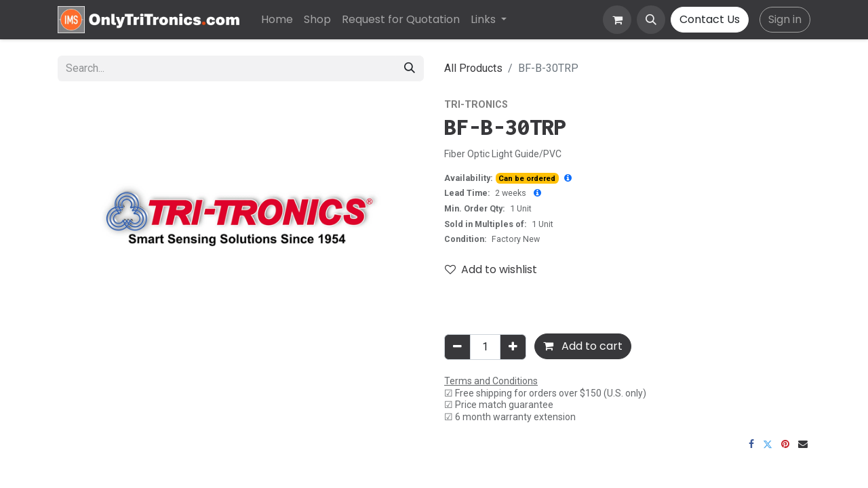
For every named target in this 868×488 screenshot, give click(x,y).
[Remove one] (457, 347)
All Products (473, 68)
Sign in (785, 19)
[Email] (803, 444)
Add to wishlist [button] (491, 269)
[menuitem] (277, 20)
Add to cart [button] (583, 346)
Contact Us (710, 19)
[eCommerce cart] (617, 20)
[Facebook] (751, 444)
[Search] (410, 68)
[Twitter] (768, 444)
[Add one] (513, 347)
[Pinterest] (785, 444)
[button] (651, 20)
